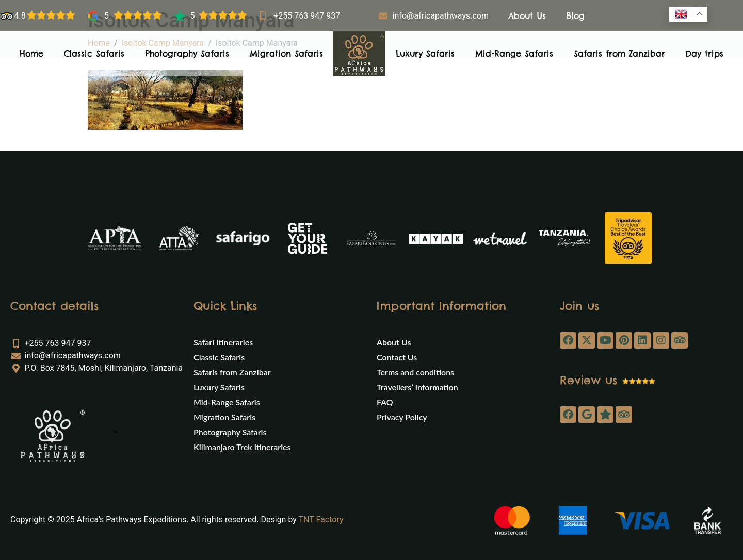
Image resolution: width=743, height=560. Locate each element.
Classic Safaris (94, 54)
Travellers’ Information (417, 387)
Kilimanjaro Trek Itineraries (242, 447)
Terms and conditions (415, 372)
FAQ (385, 402)
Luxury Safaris (425, 54)
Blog (576, 16)
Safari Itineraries (223, 342)
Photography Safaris (187, 54)
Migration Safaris (286, 54)
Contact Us (397, 357)
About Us (527, 16)
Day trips (705, 54)
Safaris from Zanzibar (619, 54)
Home (31, 54)
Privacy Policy (402, 417)
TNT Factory (321, 520)
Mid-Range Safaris (514, 54)
